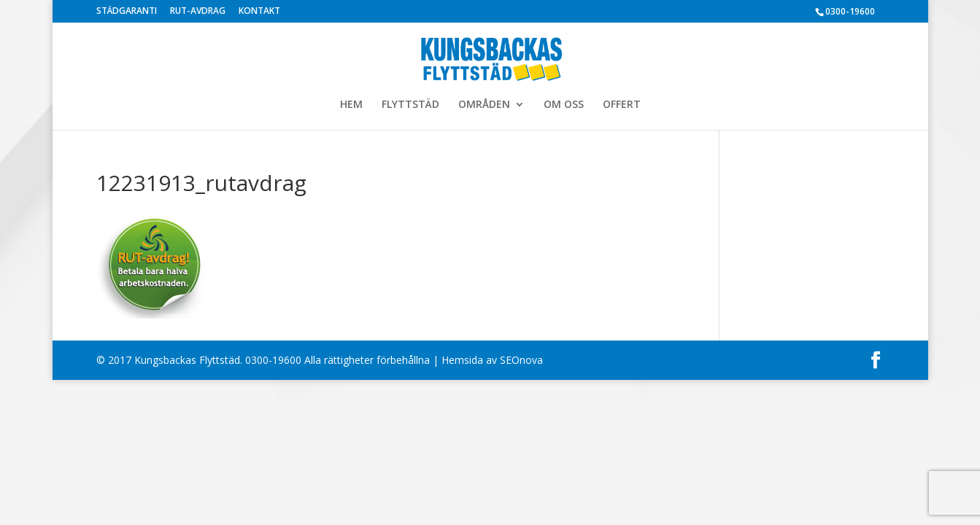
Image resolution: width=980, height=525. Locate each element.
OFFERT (622, 105)
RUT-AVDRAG (198, 12)
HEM (351, 105)
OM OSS (564, 105)
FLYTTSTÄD (410, 105)
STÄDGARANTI (127, 12)
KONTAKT (259, 12)
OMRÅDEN (484, 105)
